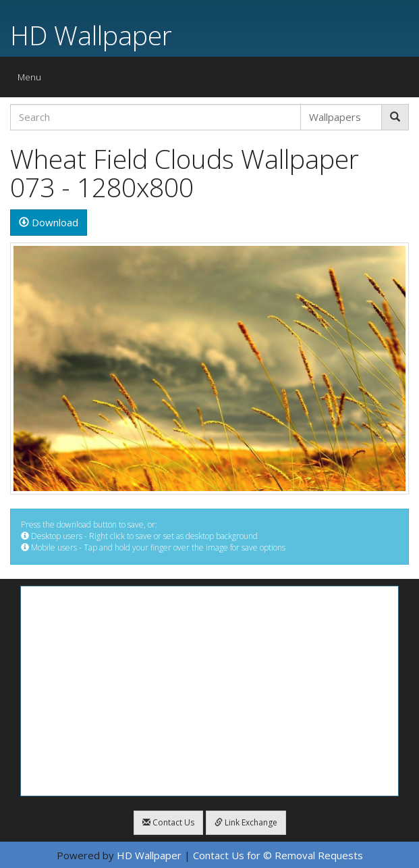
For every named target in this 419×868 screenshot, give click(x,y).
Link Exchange (246, 822)
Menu (33, 80)
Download (49, 222)
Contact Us (168, 822)
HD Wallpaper (91, 35)
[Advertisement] (209, 691)
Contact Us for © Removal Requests (278, 855)
